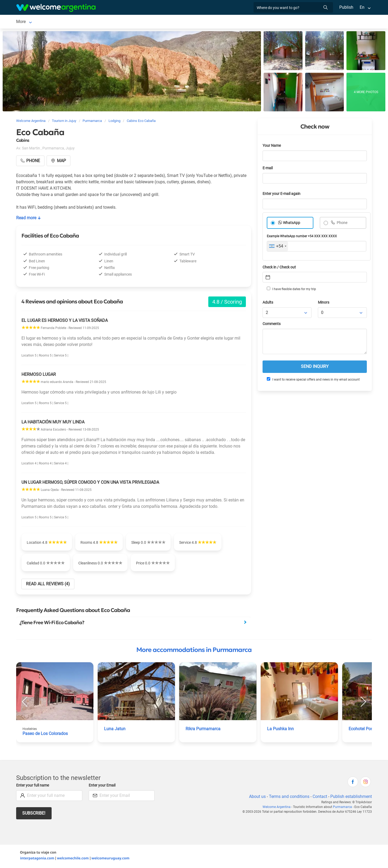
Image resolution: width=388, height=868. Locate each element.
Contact (319, 798)
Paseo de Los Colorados (45, 735)
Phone (342, 224)
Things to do (123, 22)
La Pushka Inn (280, 730)
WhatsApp (292, 224)
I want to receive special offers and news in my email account (313, 380)
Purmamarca (28, 22)
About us (256, 798)
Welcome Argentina (279, 808)
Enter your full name (33, 786)
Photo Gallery (154, 22)
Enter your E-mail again (282, 195)
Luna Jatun (115, 730)
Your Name (272, 147)
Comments (272, 325)
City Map (181, 22)
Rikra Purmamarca (203, 730)
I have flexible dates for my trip (291, 290)
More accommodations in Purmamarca (194, 651)
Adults (268, 303)
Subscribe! (34, 814)
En (362, 7)
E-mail (268, 169)
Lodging (58, 22)
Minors (324, 303)
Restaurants (94, 22)
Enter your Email (103, 786)
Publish (346, 7)
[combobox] (278, 247)
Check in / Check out (280, 268)
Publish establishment (351, 798)
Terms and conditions (288, 798)
